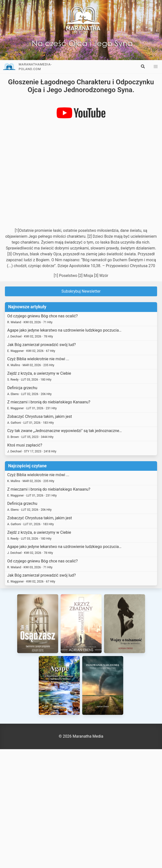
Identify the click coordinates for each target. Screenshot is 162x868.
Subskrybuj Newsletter (81, 291)
